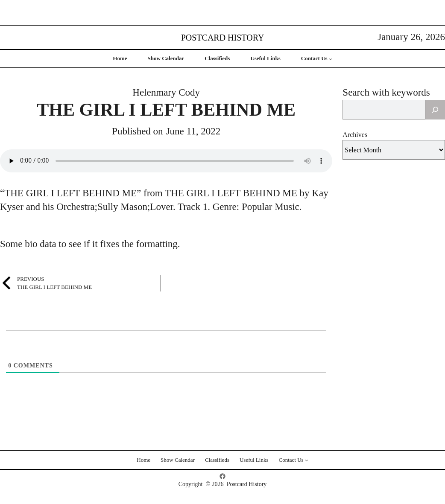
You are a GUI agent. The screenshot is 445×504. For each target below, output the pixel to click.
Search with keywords (386, 92)
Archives (355, 135)
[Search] (435, 110)
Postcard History (223, 38)
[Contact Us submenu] (331, 59)
